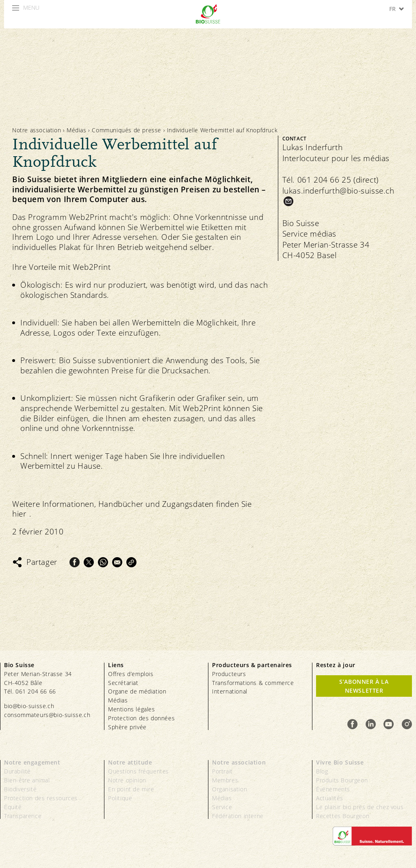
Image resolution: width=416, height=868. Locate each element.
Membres (225, 780)
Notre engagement (32, 762)
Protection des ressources (41, 798)
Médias (77, 130)
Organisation (230, 789)
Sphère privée (127, 727)
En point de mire (131, 789)
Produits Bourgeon (342, 780)
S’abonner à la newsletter (364, 686)
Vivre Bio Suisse (340, 762)
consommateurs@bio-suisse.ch (47, 715)
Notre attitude (130, 762)
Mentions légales (132, 709)
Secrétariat (123, 683)
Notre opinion (127, 780)
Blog (322, 771)
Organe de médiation (137, 691)
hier (19, 514)
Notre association (37, 130)
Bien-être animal (27, 780)
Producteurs (229, 674)
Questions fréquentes (139, 771)
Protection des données (141, 718)
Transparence (23, 816)
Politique (120, 798)
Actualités (330, 798)
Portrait (222, 771)
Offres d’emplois (131, 674)
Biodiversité (20, 789)
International (230, 691)
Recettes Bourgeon (343, 816)
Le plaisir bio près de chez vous (360, 807)
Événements (333, 789)
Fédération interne (238, 816)
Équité (13, 807)
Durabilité (17, 771)
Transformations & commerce (253, 683)
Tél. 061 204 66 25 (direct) (330, 180)
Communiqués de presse (127, 130)
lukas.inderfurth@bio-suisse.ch (338, 191)
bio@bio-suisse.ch (29, 706)
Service (222, 807)
